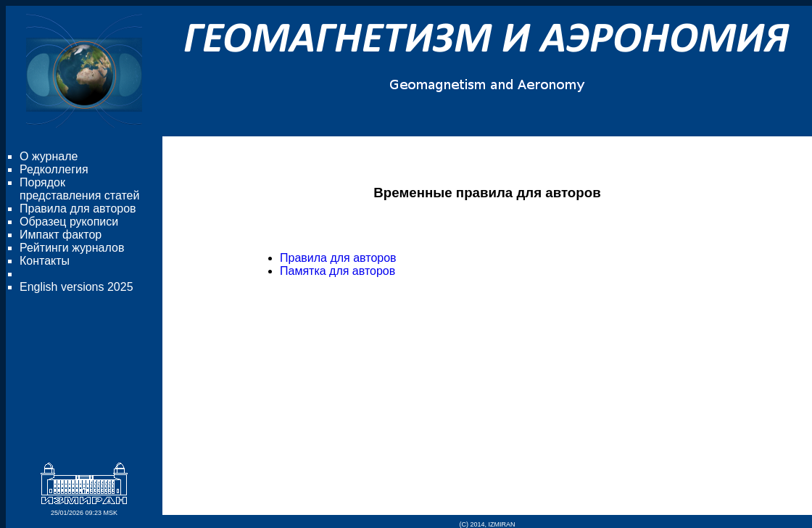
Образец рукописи (69, 222)
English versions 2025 (76, 287)
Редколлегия (54, 169)
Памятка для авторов (337, 271)
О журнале (49, 156)
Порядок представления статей (79, 189)
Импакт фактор (61, 235)
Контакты (45, 261)
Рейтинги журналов (72, 248)
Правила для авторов (78, 209)
